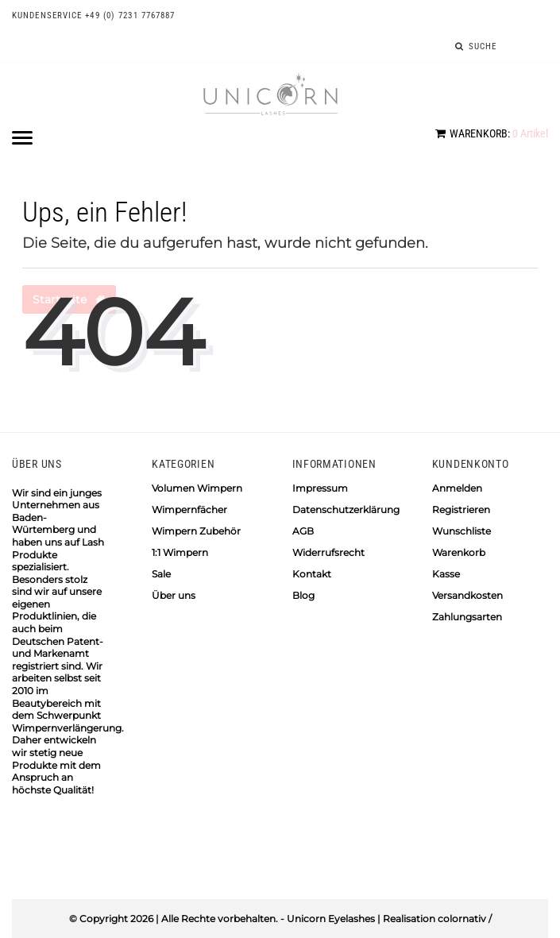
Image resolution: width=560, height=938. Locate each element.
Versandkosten (467, 595)
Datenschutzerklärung (346, 510)
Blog (303, 595)
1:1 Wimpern (180, 552)
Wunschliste (462, 531)
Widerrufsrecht (328, 552)
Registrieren (461, 510)
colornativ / (465, 919)
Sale (161, 574)
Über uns (174, 595)
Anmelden (457, 488)
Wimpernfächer (189, 510)
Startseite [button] (69, 299)
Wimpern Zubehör (196, 531)
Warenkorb (459, 552)
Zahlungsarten (467, 617)
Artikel (492, 133)
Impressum (320, 488)
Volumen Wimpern (197, 488)
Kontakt (312, 574)
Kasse (446, 574)
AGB (303, 531)
